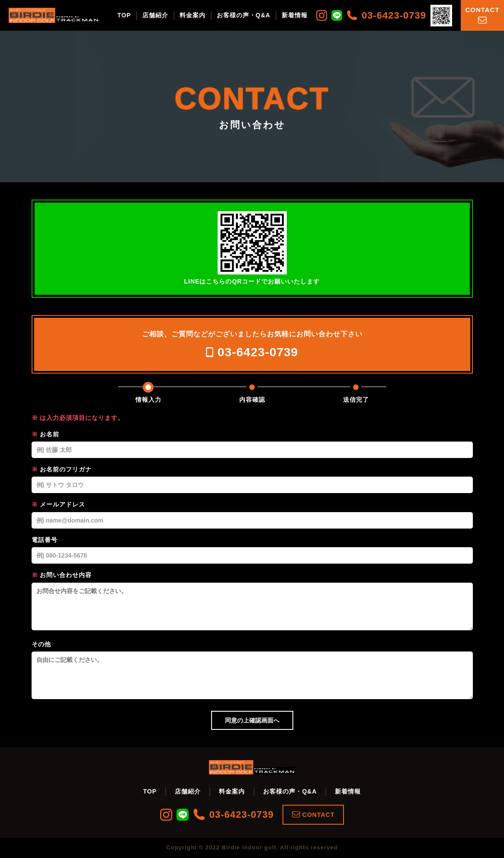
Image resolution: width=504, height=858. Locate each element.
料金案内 (193, 15)
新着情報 (295, 15)
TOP (124, 15)
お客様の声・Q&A (244, 15)
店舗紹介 (155, 15)
